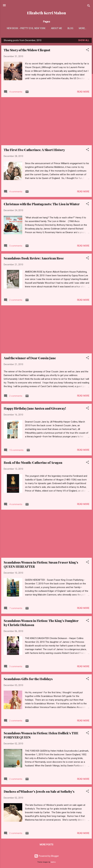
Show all (84, 40)
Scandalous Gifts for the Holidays (28, 679)
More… (82, 28)
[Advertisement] (47, 121)
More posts (47, 845)
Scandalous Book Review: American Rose (34, 258)
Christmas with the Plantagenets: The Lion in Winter (42, 204)
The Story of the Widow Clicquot (27, 50)
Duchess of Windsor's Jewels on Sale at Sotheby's (39, 791)
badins (53, 862)
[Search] (89, 6)
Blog (70, 28)
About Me (56, 28)
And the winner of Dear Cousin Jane (30, 358)
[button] (87, 50)
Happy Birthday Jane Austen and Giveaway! (35, 408)
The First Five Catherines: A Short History (34, 150)
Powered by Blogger (47, 856)
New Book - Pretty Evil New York (26, 28)
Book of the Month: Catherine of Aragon (33, 462)
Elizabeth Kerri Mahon (47, 13)
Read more (83, 92)
